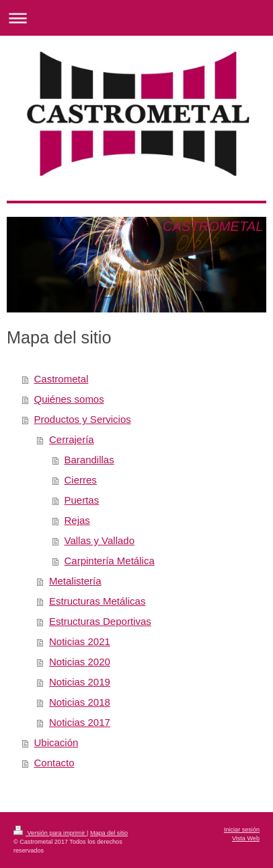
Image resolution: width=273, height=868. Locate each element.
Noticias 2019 (80, 682)
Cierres (81, 480)
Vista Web (246, 838)
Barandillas (89, 460)
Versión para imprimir (50, 833)
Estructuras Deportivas (100, 621)
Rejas (77, 520)
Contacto (54, 763)
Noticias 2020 (80, 662)
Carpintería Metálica (110, 561)
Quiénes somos (69, 399)
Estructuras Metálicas (97, 601)
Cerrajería (72, 439)
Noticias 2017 (80, 722)
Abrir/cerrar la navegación (136, 18)
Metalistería (75, 581)
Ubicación (56, 742)
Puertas (82, 500)
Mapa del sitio (109, 833)
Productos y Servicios (83, 419)
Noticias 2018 (80, 702)
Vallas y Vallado (100, 540)
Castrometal (62, 379)
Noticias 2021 (80, 641)
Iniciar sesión (242, 830)
